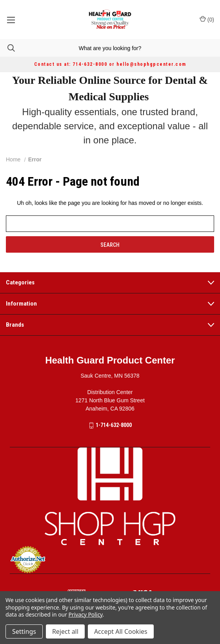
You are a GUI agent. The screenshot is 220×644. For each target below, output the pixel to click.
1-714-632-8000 (114, 425)
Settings (24, 631)
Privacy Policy (86, 614)
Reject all (65, 631)
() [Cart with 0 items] (207, 19)
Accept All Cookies (121, 631)
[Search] (7, 48)
